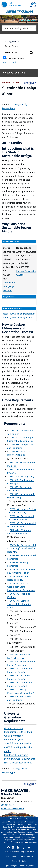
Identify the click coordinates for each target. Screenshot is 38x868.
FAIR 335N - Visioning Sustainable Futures (19, 532)
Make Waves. (15, 791)
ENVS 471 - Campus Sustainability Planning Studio (19, 604)
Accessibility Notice (19, 861)
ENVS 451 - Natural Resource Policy (18, 578)
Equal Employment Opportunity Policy (19, 866)
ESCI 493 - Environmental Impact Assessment (21, 663)
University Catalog (19, 11)
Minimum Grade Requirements (20, 759)
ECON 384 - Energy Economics (18, 564)
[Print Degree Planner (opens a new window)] (25, 83)
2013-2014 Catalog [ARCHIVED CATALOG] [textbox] (20, 28)
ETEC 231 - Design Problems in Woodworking (20, 691)
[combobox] (19, 28)
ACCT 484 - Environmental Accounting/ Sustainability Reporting (22, 548)
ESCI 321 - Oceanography (22, 477)
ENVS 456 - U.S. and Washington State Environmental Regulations (21, 587)
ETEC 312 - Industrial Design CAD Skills (19, 453)
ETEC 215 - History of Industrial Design (19, 677)
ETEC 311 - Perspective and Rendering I (20, 446)
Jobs (8, 857)
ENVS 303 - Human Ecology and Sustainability (22, 511)
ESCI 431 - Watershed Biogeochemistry (19, 656)
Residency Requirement (16, 755)
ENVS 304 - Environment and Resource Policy (21, 518)
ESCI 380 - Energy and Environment (19, 489)
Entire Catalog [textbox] (12, 46)
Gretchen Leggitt (24, 819)
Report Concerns (18, 857)
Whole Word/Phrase (15, 58)
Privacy (30, 857)
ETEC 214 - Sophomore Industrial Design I (20, 670)
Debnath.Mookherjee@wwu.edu (9, 286)
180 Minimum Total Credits (18, 743)
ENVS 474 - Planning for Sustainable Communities (21, 439)
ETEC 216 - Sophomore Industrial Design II (20, 684)
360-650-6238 (7, 805)
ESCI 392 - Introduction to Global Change (21, 496)
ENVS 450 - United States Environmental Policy (21, 571)
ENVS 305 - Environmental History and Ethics (22, 525)
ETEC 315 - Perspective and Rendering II (20, 698)
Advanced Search (10, 62)
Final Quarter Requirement (18, 763)
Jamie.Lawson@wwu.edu (13, 808)
